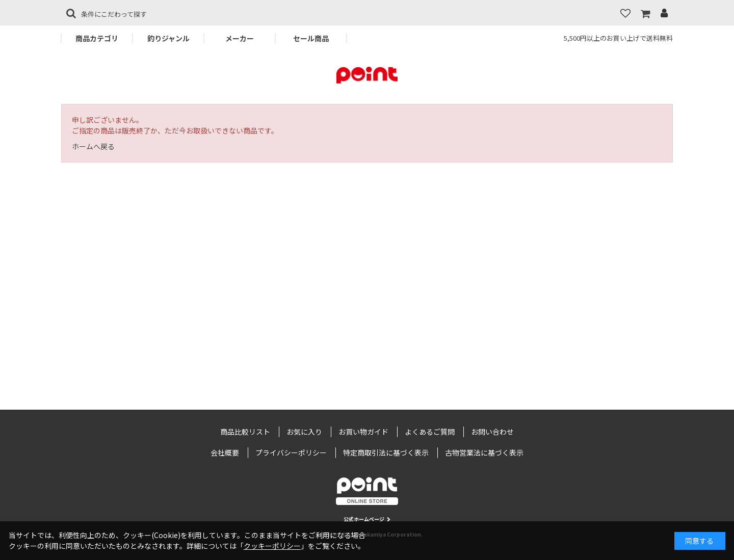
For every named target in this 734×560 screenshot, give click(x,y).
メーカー (240, 38)
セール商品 (311, 38)
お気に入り (304, 432)
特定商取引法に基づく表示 (386, 452)
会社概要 (225, 452)
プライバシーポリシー (291, 452)
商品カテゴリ (97, 38)
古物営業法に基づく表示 (484, 452)
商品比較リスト (245, 432)
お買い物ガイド (363, 432)
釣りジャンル (168, 38)
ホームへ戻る (93, 146)
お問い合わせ (492, 432)
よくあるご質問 (430, 432)
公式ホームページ (367, 519)
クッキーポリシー (272, 546)
